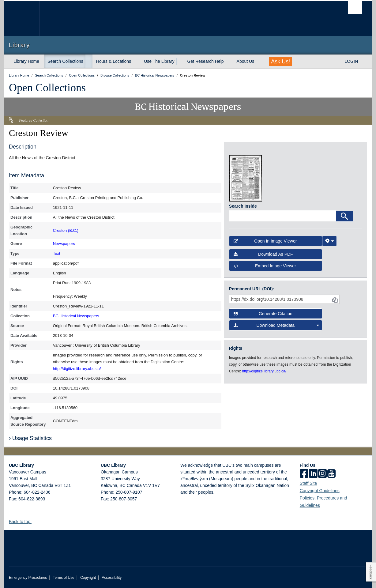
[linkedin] (313, 474)
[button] (34, 521)
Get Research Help (206, 61)
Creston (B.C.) (66, 230)
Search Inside (243, 206)
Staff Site (308, 483)
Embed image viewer (265, 266)
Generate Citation (263, 314)
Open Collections (47, 88)
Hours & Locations (114, 61)
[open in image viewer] (246, 151)
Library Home (26, 61)
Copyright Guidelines (320, 491)
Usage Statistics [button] (30, 438)
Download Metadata (276, 325)
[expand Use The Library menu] (180, 62)
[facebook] (304, 474)
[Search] (344, 216)
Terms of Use (64, 578)
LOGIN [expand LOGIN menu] (351, 61)
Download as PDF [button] (263, 254)
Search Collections (65, 61)
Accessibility (112, 578)
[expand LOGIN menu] (363, 62)
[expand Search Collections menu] (89, 62)
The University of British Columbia (22, 19)
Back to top (23, 522)
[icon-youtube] (331, 474)
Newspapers (64, 244)
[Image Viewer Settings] (329, 241)
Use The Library (159, 61)
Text (57, 253)
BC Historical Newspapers (76, 316)
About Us (246, 61)
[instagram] (322, 474)
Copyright (88, 578)
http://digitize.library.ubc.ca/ (77, 369)
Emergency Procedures (28, 578)
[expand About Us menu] (260, 62)
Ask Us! (280, 62)
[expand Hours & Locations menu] (137, 62)
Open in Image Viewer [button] (265, 241)
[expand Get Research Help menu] (229, 62)
